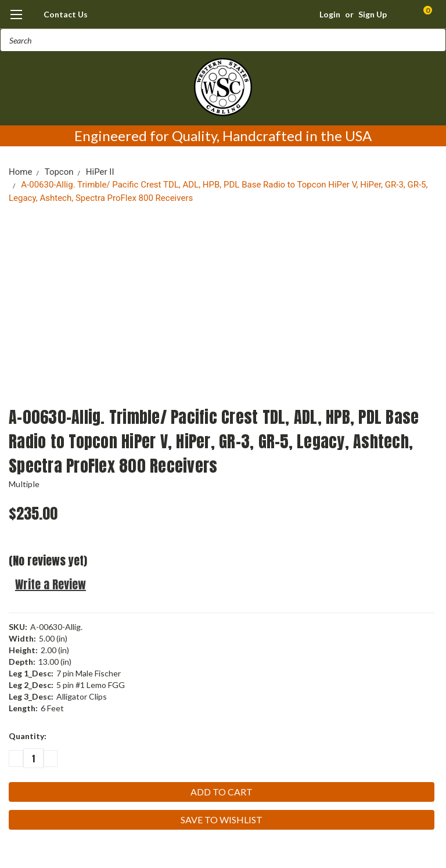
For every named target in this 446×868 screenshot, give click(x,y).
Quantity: (28, 736)
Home (20, 172)
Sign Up (373, 14)
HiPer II (100, 172)
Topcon (59, 172)
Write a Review (51, 584)
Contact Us (66, 14)
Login (330, 14)
